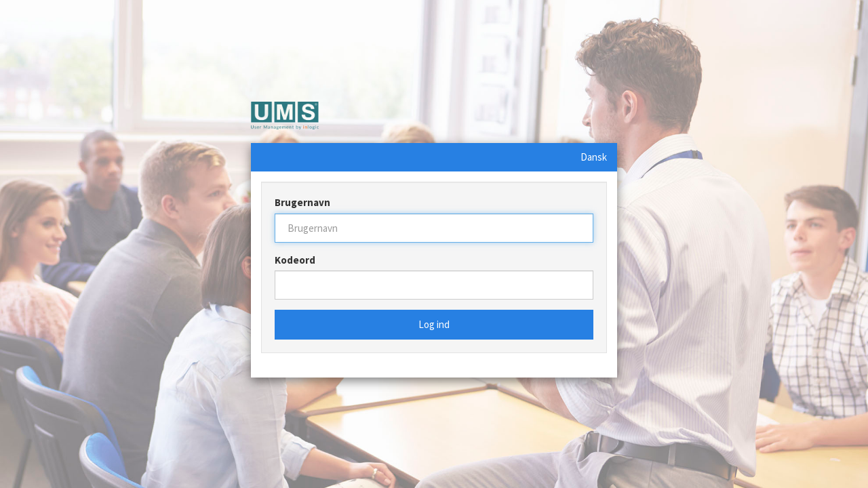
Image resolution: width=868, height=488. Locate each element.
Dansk (594, 157)
